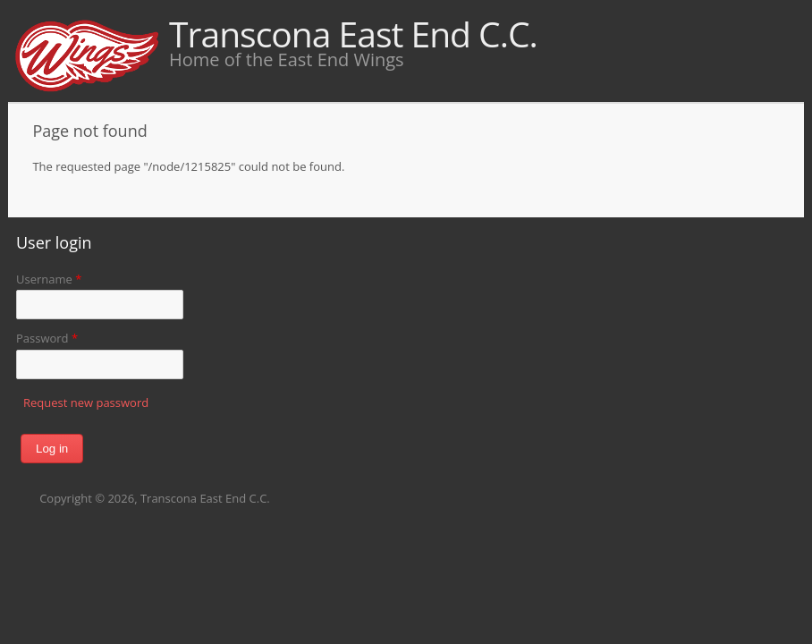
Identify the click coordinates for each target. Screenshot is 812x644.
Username (49, 279)
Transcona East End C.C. (353, 34)
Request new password (86, 402)
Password (47, 338)
